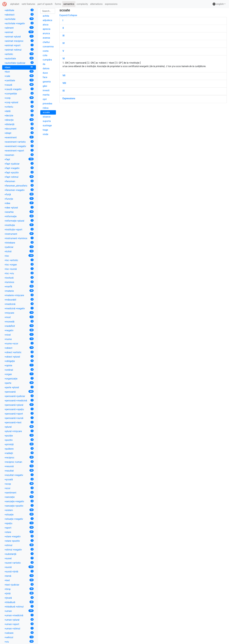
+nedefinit (19, 326)
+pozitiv (19, 440)
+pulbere (19, 449)
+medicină (19, 304)
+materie (19, 291)
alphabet (15, 4)
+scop (19, 484)
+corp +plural (19, 102)
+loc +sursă (19, 269)
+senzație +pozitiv (19, 506)
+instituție (19, 225)
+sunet (19, 558)
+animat (19, 32)
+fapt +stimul (19, 177)
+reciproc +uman (19, 462)
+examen (19, 155)
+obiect (19, 348)
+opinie (19, 365)
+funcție (19, 199)
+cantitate (19, 80)
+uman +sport (19, 624)
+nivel (19, 335)
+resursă (19, 466)
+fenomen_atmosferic (19, 186)
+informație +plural (19, 221)
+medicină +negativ (19, 308)
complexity (82, 4)
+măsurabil (19, 300)
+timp (19, 589)
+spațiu (19, 523)
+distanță (19, 124)
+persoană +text (19, 422)
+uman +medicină (19, 615)
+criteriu (19, 107)
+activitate (19, 19)
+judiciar (19, 247)
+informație (19, 216)
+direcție (19, 120)
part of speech (45, 4)
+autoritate (19, 58)
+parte (19, 383)
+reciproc (19, 457)
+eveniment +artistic (19, 142)
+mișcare (19, 313)
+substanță (19, 554)
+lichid (19, 251)
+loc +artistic (19, 260)
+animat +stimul (19, 50)
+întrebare (19, 243)
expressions (111, 4)
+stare (19, 532)
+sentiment (19, 493)
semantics (69, 4)
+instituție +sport (19, 229)
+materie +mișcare (19, 295)
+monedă (19, 321)
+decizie (19, 115)
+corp (19, 98)
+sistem (19, 510)
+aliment (19, 28)
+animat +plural (19, 36)
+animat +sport (19, 45)
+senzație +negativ (19, 501)
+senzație (19, 497)
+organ (19, 374)
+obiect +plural (19, 357)
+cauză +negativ (19, 89)
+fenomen (19, 181)
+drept (19, 133)
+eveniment (19, 137)
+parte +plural (19, 387)
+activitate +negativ (19, 23)
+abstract (19, 15)
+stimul (19, 545)
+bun (19, 72)
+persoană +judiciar (19, 396)
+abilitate (19, 10)
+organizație (19, 378)
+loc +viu (19, 273)
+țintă (19, 593)
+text (19, 580)
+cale (19, 76)
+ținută (19, 598)
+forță (19, 194)
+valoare (19, 633)
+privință (19, 444)
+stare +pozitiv (19, 541)
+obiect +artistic (19, 352)
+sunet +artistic (19, 563)
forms (58, 4)
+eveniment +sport (19, 150)
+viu (19, 642)
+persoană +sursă (19, 418)
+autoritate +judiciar (19, 63)
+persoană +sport (19, 414)
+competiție (19, 93)
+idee (19, 203)
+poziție (19, 435)
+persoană (19, 392)
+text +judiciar (19, 585)
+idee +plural (19, 207)
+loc (19, 256)
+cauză (19, 85)
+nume (19, 339)
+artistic (19, 54)
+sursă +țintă (19, 571)
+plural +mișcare (19, 431)
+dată (19, 111)
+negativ (19, 330)
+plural (19, 427)
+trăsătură (19, 602)
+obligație (19, 361)
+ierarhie (19, 212)
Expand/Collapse (68, 15)
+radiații (19, 453)
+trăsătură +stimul (19, 607)
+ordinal (19, 370)
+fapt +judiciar (19, 164)
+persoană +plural (19, 405)
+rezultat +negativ (19, 475)
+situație (19, 514)
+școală (19, 479)
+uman (19, 611)
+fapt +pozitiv (19, 172)
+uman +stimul (19, 628)
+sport (19, 528)
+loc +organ (19, 264)
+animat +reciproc (19, 41)
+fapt (19, 159)
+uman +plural (19, 620)
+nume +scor (19, 343)
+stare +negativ (19, 536)
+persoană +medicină (19, 400)
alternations (96, 4)
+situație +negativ (19, 519)
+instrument (19, 234)
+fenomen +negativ (19, 190)
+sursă (19, 567)
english (218, 4)
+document (19, 129)
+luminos (19, 282)
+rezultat (19, 471)
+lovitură (19, 278)
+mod (19, 317)
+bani (19, 67)
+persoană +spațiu (19, 409)
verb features (28, 4)
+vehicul (19, 637)
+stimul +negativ (19, 550)
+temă (19, 576)
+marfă (19, 286)
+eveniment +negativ (19, 146)
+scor (19, 488)
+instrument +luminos (19, 238)
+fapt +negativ (19, 168)
